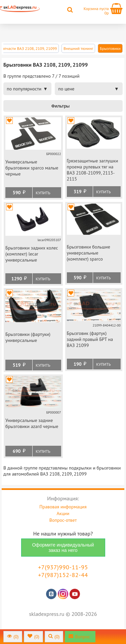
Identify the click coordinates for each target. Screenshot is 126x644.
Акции (63, 513)
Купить (43, 193)
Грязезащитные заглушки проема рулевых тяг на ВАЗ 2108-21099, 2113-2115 (93, 170)
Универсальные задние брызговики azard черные (32, 423)
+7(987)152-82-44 (63, 575)
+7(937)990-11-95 (63, 567)
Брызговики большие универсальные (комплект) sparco (89, 253)
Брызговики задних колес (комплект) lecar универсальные (32, 254)
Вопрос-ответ (63, 520)
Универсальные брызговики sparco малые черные (32, 168)
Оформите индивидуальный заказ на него (63, 548)
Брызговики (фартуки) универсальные (28, 337)
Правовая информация (63, 507)
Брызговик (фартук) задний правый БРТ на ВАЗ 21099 (90, 339)
